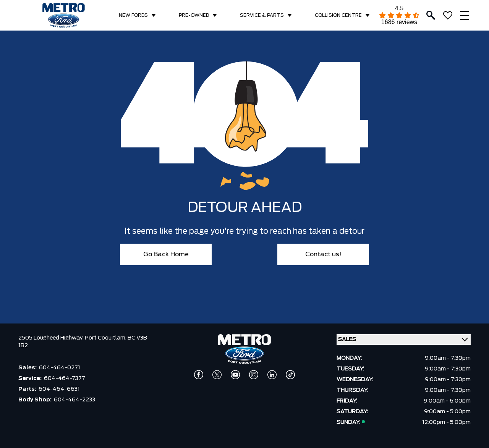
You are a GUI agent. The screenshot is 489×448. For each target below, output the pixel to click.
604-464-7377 (65, 378)
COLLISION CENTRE (338, 15)
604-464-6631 (59, 389)
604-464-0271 (60, 368)
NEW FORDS (133, 15)
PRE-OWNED (194, 15)
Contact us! (323, 254)
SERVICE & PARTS (262, 15)
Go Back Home (166, 254)
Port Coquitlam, (106, 338)
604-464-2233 (74, 400)
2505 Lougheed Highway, (52, 338)
